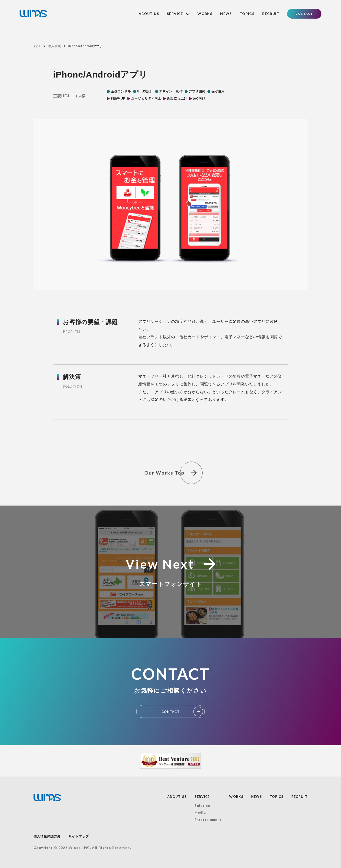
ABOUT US (149, 14)
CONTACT (304, 14)
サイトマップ (79, 836)
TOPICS (247, 14)
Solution (202, 806)
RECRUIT (271, 14)
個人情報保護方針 (47, 836)
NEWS (226, 14)
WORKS (205, 14)
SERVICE (178, 14)
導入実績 (54, 46)
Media (200, 812)
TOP (37, 46)
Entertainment (208, 820)
